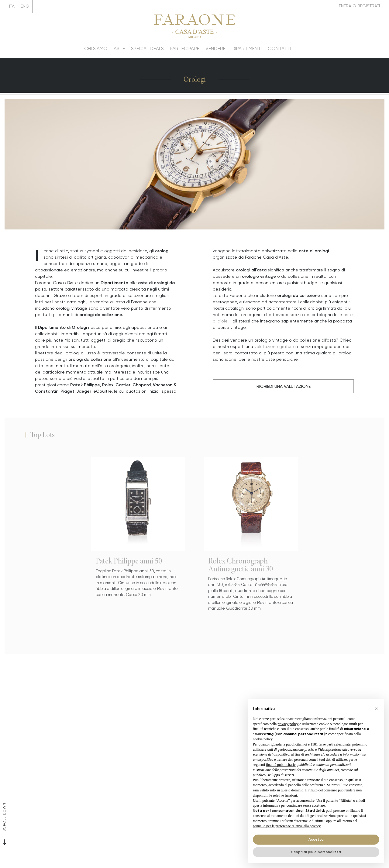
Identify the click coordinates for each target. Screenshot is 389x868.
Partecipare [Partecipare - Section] (185, 48)
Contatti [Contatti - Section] (279, 48)
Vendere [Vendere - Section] (215, 48)
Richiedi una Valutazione (284, 386)
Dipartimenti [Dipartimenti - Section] (247, 48)
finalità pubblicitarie (281, 765)
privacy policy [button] (288, 724)
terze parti (326, 744)
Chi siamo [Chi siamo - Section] (96, 48)
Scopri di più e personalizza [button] (316, 852)
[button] (376, 709)
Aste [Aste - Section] (119, 48)
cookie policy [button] (263, 739)
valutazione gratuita (275, 346)
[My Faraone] (359, 6)
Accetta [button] (316, 839)
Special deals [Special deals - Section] (147, 48)
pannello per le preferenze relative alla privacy (287, 826)
